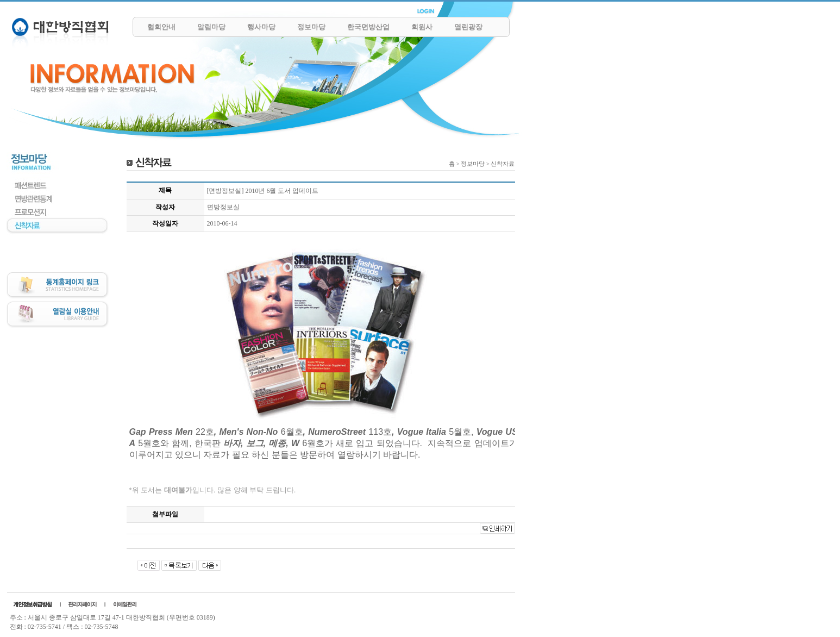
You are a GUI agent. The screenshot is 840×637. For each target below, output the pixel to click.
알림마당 (211, 27)
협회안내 (161, 27)
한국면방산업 (368, 27)
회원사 (422, 27)
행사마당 (261, 27)
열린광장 (468, 27)
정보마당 (311, 27)
